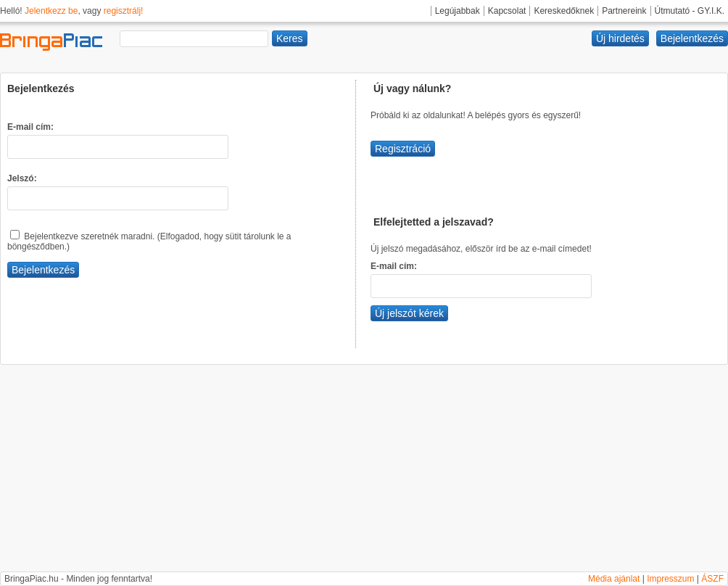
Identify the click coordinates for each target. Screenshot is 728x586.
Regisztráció (403, 149)
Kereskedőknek (564, 11)
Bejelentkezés (692, 38)
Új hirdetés (620, 38)
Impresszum (670, 579)
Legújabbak (458, 11)
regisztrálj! (124, 11)
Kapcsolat (507, 11)
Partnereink (624, 11)
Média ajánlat (614, 579)
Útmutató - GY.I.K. (690, 11)
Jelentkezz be (51, 11)
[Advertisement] (364, 470)
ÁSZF (712, 579)
